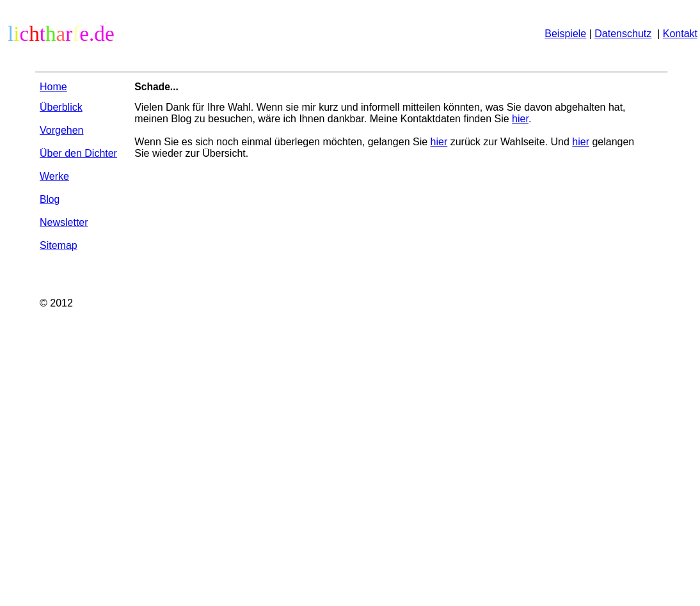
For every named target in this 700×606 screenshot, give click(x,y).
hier (520, 119)
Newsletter (64, 222)
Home (53, 87)
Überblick (61, 107)
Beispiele (565, 34)
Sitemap (59, 245)
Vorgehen (62, 130)
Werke (54, 176)
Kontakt (680, 34)
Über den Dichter (78, 153)
